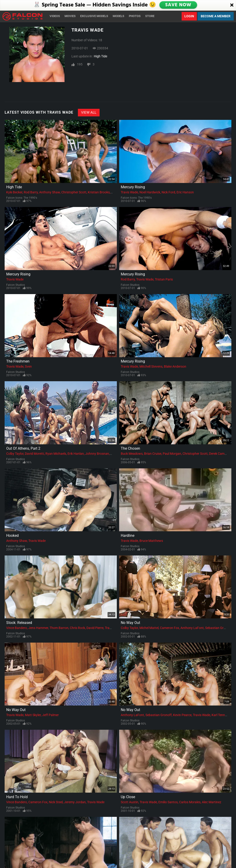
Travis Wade (129, 192)
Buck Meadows (132, 454)
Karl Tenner (220, 715)
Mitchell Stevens (151, 366)
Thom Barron (59, 628)
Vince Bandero (17, 628)
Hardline (128, 536)
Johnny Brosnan (97, 454)
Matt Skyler (33, 715)
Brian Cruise (153, 454)
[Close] (232, 5)
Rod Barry (31, 192)
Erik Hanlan (76, 454)
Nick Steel (56, 802)
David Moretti (34, 454)
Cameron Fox (170, 628)
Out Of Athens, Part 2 (23, 448)
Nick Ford (168, 192)
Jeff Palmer (50, 715)
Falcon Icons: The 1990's (22, 198)
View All (89, 112)
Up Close (128, 797)
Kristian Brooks (99, 192)
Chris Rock (77, 628)
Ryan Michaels (56, 454)
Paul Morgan (172, 454)
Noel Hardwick (150, 192)
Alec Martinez (212, 802)
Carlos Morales (190, 802)
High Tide (100, 56)
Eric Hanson (185, 192)
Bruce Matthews (151, 541)
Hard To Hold (17, 797)
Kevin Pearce (182, 715)
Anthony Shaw (50, 192)
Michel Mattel (149, 628)
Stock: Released (19, 623)
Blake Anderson (175, 366)
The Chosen (130, 448)
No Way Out (130, 623)
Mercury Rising (133, 187)
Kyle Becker (14, 192)
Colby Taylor (15, 454)
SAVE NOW (178, 5)
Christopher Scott (74, 192)
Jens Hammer (38, 628)
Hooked (12, 536)
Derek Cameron (220, 454)
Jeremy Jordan (75, 802)
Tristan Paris (164, 279)
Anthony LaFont (192, 628)
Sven (28, 366)
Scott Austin (130, 802)
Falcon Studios (16, 285)
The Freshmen (18, 361)
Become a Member (216, 16)
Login (189, 16)
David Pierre (95, 628)
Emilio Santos (168, 802)
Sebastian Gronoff (218, 628)
